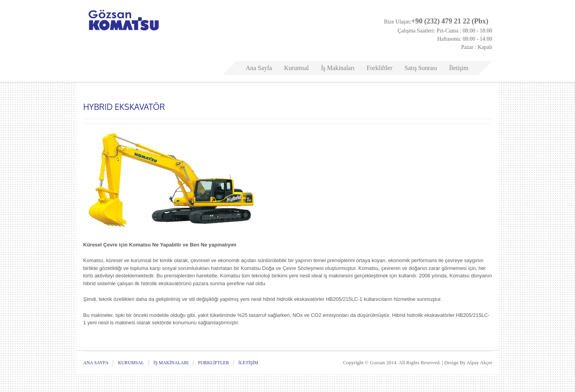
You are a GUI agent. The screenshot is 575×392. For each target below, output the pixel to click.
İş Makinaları (338, 68)
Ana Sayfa (259, 68)
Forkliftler (380, 68)
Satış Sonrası (421, 68)
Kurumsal (297, 68)
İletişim (459, 68)
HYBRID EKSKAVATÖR (124, 107)
